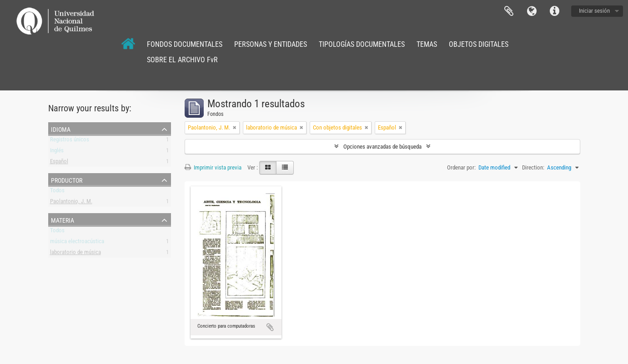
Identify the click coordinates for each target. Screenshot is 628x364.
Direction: (533, 167)
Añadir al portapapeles (270, 327)
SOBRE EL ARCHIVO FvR (182, 60)
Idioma (532, 11)
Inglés (57, 152)
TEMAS (427, 44)
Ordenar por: (461, 167)
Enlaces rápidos (554, 11)
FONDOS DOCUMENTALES (185, 44)
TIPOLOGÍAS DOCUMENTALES (362, 44)
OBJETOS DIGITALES (479, 44)
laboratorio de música (75, 254)
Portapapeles (509, 11)
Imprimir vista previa (213, 167)
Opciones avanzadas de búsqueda (382, 147)
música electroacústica (77, 243)
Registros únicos (70, 141)
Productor (67, 180)
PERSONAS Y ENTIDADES (271, 44)
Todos (57, 192)
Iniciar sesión (594, 11)
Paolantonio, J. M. (71, 203)
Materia (63, 219)
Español (59, 163)
